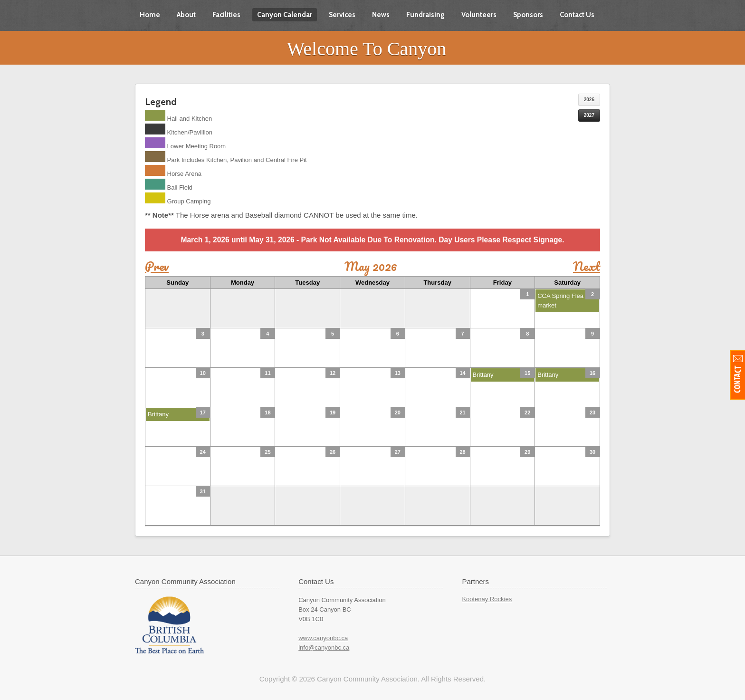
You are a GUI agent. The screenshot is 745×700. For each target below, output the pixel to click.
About (186, 15)
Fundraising (425, 15)
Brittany (483, 375)
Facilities (226, 15)
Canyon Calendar (285, 15)
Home (150, 15)
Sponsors (528, 15)
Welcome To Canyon (367, 49)
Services (342, 15)
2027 (589, 115)
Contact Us (577, 15)
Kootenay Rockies (487, 599)
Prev (157, 266)
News (381, 15)
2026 (589, 100)
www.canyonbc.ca (323, 638)
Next (587, 266)
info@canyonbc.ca (324, 647)
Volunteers (479, 15)
